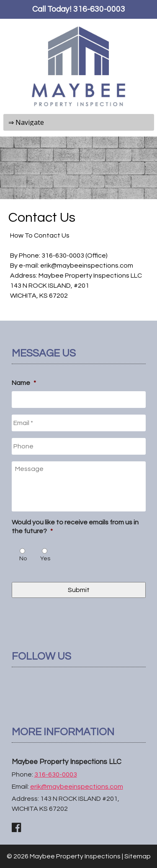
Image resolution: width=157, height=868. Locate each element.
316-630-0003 (99, 9)
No (23, 559)
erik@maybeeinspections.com (77, 787)
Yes (45, 559)
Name (24, 383)
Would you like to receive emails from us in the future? (75, 527)
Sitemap (138, 856)
